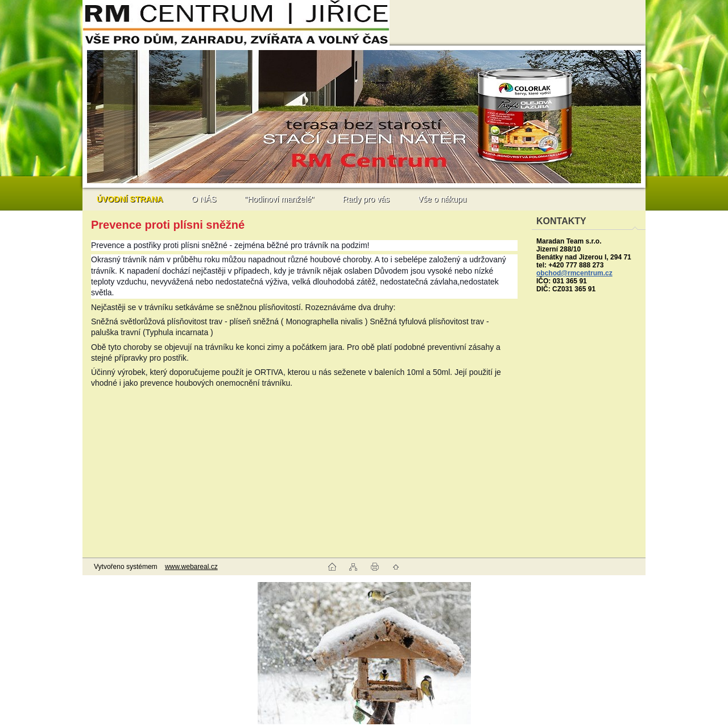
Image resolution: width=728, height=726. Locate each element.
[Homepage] (130, 199)
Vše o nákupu (442, 199)
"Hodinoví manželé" (279, 199)
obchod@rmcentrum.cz (574, 273)
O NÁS (204, 199)
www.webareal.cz (191, 567)
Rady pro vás (366, 199)
